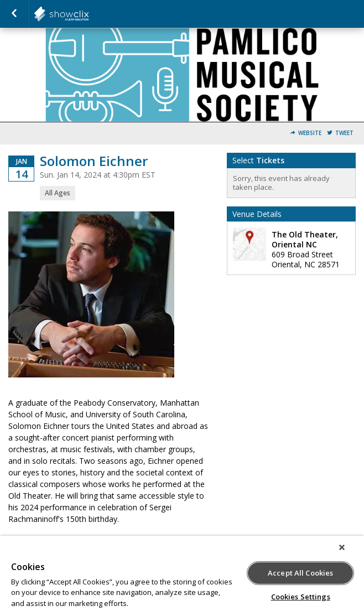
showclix (89, 14)
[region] (182, 576)
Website (310, 133)
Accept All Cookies (300, 573)
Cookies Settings (301, 597)
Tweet (344, 133)
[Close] (342, 547)
